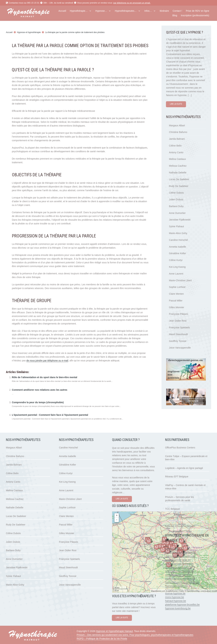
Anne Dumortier (177, 213)
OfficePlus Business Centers (180, 448)
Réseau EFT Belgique (177, 477)
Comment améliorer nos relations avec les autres (40, 390)
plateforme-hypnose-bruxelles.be (182, 605)
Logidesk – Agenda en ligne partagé (184, 468)
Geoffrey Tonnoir (178, 341)
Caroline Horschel (178, 240)
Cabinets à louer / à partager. (180, 526)
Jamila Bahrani (177, 139)
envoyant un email (141, 3)
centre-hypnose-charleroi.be (180, 578)
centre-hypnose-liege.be (178, 560)
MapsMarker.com (158, 591)
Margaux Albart (177, 125)
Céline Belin (175, 146)
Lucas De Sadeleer (179, 179)
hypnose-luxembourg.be (178, 608)
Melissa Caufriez (178, 166)
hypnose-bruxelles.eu (176, 586)
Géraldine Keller (177, 253)
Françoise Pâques (179, 314)
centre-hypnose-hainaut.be (179, 571)
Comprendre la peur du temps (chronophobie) (38, 402)
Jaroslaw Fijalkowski (180, 220)
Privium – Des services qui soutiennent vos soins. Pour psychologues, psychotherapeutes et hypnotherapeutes (135, 635)
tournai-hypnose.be (175, 593)
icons (175, 591)
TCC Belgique (172, 509)
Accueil (9, 32)
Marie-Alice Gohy (178, 233)
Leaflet (169, 591)
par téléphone (120, 3)
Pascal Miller (176, 301)
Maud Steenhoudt (178, 334)
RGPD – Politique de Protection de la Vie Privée (102, 639)
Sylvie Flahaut (176, 226)
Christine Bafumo (178, 132)
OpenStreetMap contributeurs (199, 591)
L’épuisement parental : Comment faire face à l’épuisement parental (50, 415)
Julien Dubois (176, 199)
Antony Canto (176, 152)
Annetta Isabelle (177, 247)
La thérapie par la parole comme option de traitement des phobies (75, 32)
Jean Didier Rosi (178, 321)
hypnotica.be (172, 549)
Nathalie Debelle (178, 173)
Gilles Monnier (177, 307)
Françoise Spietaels (179, 328)
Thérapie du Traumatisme (179, 518)
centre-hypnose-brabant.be (179, 564)
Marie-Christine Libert (180, 280)
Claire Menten (176, 294)
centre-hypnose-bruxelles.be (180, 556)
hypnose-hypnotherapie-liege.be (182, 582)
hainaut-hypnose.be (176, 601)
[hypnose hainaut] (34, 13)
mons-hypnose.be (175, 597)
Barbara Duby (176, 206)
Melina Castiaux (177, 159)
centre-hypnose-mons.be (178, 575)
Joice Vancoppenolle (180, 348)
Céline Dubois (176, 193)
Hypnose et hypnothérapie (29, 32)
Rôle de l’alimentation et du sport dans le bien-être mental (45, 377)
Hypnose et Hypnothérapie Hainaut (114, 631)
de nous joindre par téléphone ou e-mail (47, 361)
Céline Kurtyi (176, 260)
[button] (90, 11)
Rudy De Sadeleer (179, 186)
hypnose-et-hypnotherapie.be (181, 552)
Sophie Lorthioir (177, 287)
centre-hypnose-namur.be (179, 567)
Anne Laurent (176, 274)
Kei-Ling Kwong (177, 267)
